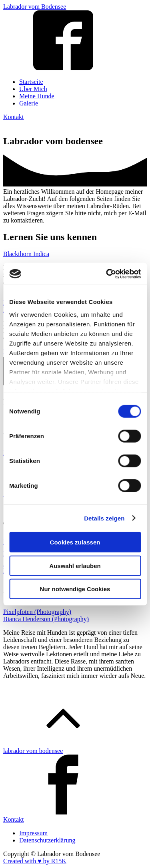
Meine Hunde (37, 96)
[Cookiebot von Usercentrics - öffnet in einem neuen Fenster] (107, 274)
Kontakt (14, 117)
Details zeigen (104, 518)
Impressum (33, 833)
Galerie (29, 103)
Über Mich (33, 89)
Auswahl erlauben (75, 565)
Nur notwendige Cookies (75, 589)
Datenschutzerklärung (47, 840)
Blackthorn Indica (26, 254)
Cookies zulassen (75, 542)
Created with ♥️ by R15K (35, 861)
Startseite (31, 82)
